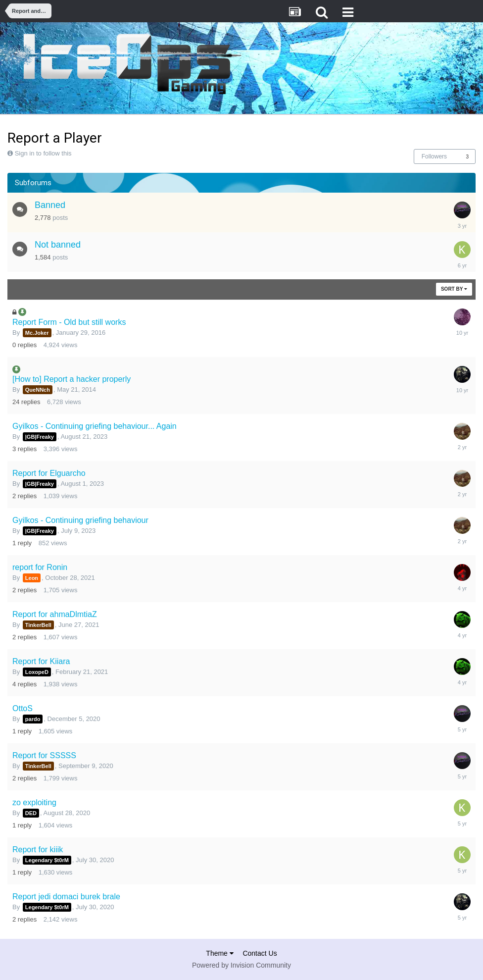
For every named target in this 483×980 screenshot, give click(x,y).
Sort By (454, 289)
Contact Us (260, 953)
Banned (50, 205)
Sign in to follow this (43, 153)
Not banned (58, 245)
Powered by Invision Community (241, 965)
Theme (219, 953)
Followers (434, 156)
